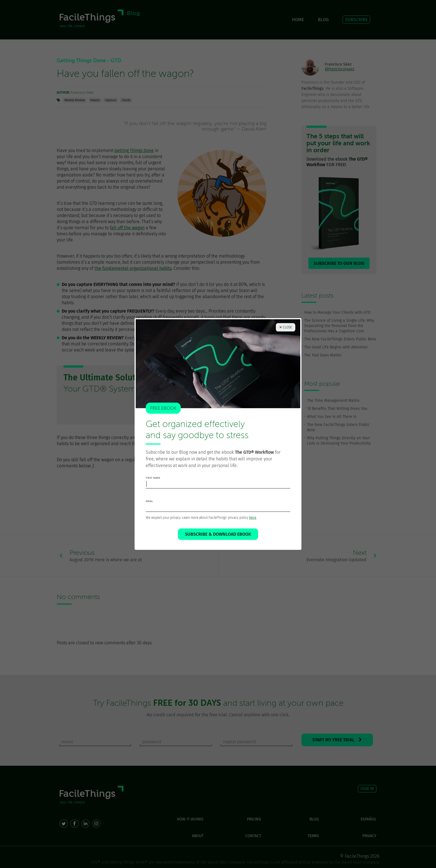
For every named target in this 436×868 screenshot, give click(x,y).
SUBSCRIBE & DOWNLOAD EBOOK (218, 538)
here (253, 522)
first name (153, 482)
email (149, 505)
